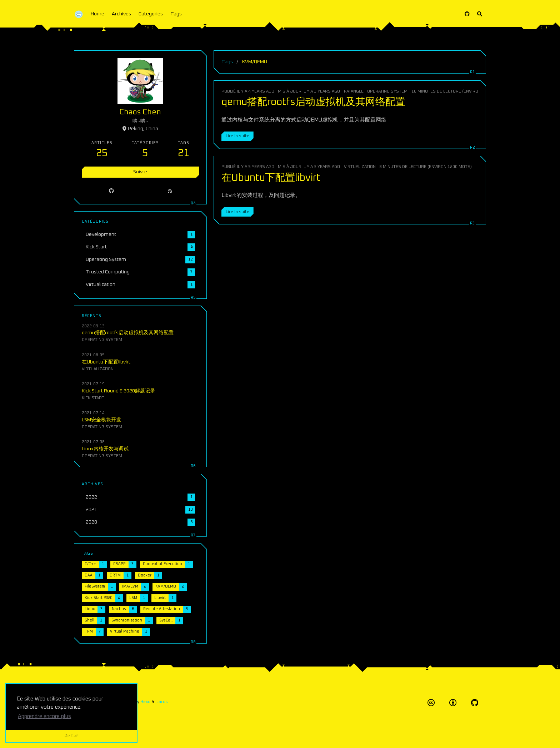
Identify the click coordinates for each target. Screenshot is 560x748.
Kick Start (93, 398)
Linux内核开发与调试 (105, 449)
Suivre (140, 172)
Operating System (387, 91)
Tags (176, 14)
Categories (151, 14)
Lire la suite (237, 136)
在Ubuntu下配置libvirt (271, 178)
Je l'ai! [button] (72, 736)
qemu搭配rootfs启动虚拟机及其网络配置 (313, 102)
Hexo (145, 702)
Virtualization (360, 167)
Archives (121, 14)
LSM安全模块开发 (102, 420)
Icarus (162, 702)
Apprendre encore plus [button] (44, 716)
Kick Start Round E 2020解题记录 (119, 391)
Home (97, 14)
